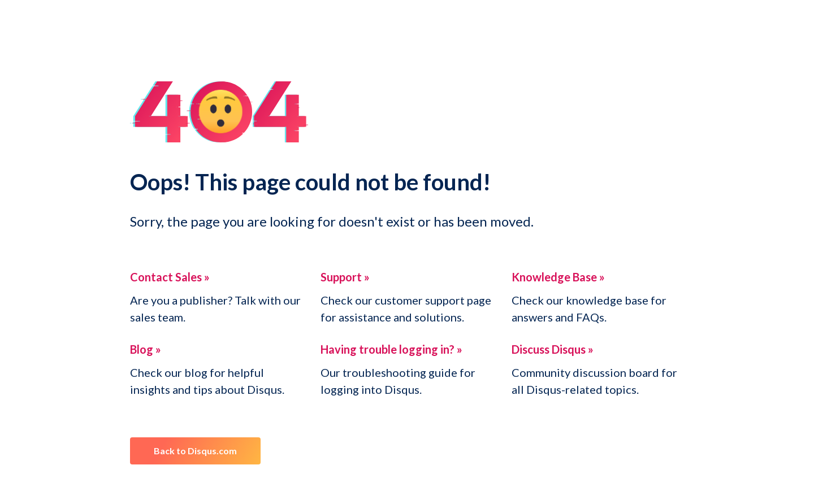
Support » (345, 277)
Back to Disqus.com (195, 451)
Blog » (146, 349)
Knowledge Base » (558, 277)
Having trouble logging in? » (391, 349)
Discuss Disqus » (553, 349)
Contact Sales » (170, 277)
